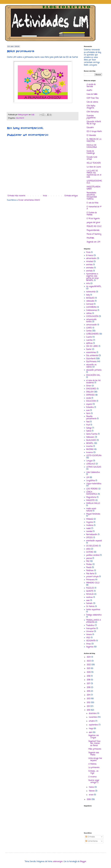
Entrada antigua (71, 196)
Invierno (89, 453)
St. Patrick (90, 607)
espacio (89, 404)
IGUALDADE (91, 440)
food (88, 422)
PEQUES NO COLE (94, 226)
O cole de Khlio (92, 203)
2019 (89, 676)
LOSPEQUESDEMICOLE (94, 182)
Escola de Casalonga (91, 152)
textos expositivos (93, 610)
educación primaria (94, 370)
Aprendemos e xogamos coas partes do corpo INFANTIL (92, 277)
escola (89, 398)
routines (89, 597)
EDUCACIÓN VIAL (93, 375)
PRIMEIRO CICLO (93, 583)
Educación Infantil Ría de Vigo (94, 123)
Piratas (89, 564)
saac (88, 601)
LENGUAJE (91, 464)
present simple (92, 577)
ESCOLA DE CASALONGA (92, 146)
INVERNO (90, 450)
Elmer (89, 386)
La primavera (94, 768)
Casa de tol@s (92, 94)
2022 (89, 665)
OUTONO (90, 552)
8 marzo (90, 256)
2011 (89, 706)
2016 (89, 688)
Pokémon (90, 571)
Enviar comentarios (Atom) (29, 200)
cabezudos (90, 301)
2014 (89, 695)
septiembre (94, 725)
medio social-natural (91, 510)
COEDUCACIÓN (92, 316)
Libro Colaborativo (93, 472)
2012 (89, 703)
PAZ (88, 561)
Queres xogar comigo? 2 (94, 781)
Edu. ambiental (92, 356)
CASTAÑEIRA (91, 307)
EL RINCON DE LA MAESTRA (94, 140)
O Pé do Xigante (93, 219)
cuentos (89, 340)
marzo (92, 787)
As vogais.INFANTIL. (94, 287)
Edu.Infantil (20, 118)
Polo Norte (90, 574)
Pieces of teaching (94, 234)
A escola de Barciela (91, 86)
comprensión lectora (91, 321)
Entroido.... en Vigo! (93, 772)
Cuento (89, 337)
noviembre (93, 717)
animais (89, 265)
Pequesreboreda (93, 230)
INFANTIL (90, 443)
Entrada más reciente (16, 196)
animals (89, 271)
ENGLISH (90, 392)
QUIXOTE (90, 591)
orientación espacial (94, 541)
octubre (92, 721)
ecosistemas (91, 353)
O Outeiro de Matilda (92, 214)
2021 (89, 669)
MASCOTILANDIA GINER (93, 188)
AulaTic (89, 90)
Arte (88, 284)
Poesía (89, 568)
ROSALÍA (90, 594)
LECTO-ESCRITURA (94, 456)
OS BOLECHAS (92, 546)
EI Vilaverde (91, 135)
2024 (89, 657)
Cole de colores (92, 102)
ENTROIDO (90, 395)
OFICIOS (89, 538)
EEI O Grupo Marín (94, 132)
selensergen (58, 862)
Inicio (45, 196)
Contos (89, 331)
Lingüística (91, 481)
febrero (92, 791)
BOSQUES (90, 298)
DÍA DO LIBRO (92, 346)
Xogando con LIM (93, 242)
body (88, 295)
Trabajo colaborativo (94, 615)
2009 (89, 800)
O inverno (92, 777)
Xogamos (90, 647)
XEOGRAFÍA (91, 641)
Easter (89, 349)
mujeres (90, 522)
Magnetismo (91, 497)
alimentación (91, 259)
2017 (89, 684)
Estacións (90, 407)
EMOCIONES (91, 389)
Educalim (90, 128)
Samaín (89, 604)
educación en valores (91, 366)
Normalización (92, 535)
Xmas (88, 644)
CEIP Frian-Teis (93, 98)
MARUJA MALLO (93, 503)
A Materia (92, 764)
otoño (88, 549)
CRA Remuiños (93, 112)
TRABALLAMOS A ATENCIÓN (94, 621)
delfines (89, 343)
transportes (91, 629)
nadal (88, 529)
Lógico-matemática (94, 484)
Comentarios (92, 841)
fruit (88, 425)
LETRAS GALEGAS (94, 467)
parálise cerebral (93, 555)
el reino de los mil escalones (93, 382)
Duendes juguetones (91, 117)
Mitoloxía (90, 519)
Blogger (83, 862)
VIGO (88, 638)
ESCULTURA (91, 401)
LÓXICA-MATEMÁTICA (92, 493)
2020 (89, 672)
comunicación (92, 325)
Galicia (89, 431)
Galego (89, 428)
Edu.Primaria (91, 362)
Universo (90, 632)
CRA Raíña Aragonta (91, 107)
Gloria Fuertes (92, 434)
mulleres (90, 525)
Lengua (89, 461)
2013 (89, 699)
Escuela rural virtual (92, 158)
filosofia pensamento (91, 418)
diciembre (93, 714)
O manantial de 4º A (94, 208)
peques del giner (93, 223)
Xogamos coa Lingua (94, 737)
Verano (89, 635)
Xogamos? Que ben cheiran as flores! (94, 744)
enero (91, 795)
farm (88, 414)
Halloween (90, 437)
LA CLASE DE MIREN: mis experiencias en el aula (94, 174)
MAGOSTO (90, 500)
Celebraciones (92, 310)
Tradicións (90, 625)
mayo (91, 729)
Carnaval (90, 304)
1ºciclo (88, 252)
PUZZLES (90, 588)
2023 (89, 661)
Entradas (90, 837)
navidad (89, 531)
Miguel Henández (93, 514)
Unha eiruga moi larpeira (95, 760)
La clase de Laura (94, 167)
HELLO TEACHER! (94, 163)
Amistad (90, 262)
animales (90, 268)
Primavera (90, 580)
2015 (89, 691)
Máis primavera (95, 749)
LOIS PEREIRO (92, 489)
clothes (89, 313)
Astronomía (91, 292)
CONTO (89, 328)
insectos (89, 446)
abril (91, 733)
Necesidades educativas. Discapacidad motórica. (92, 196)
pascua (89, 558)
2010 (89, 710)
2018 (89, 680)
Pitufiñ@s (90, 238)
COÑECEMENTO (92, 334)
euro (88, 410)
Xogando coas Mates (94, 754)
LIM (88, 478)
